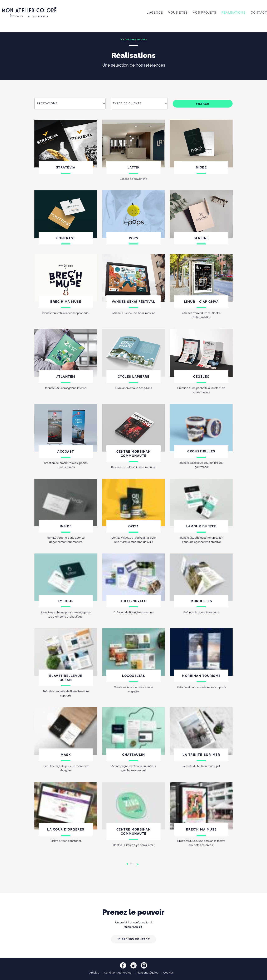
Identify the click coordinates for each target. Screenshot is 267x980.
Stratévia (66, 167)
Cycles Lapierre (134, 376)
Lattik (134, 167)
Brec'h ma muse (66, 301)
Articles (94, 972)
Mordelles (201, 600)
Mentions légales (147, 972)
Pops (133, 238)
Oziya (134, 525)
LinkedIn (133, 964)
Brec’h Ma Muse (201, 828)
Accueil (125, 40)
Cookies (168, 972)
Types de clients (127, 103)
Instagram (144, 964)
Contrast (66, 238)
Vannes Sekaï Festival (134, 301)
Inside (66, 525)
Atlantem (66, 376)
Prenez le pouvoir (133, 911)
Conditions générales (118, 972)
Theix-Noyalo (134, 600)
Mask (66, 754)
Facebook (123, 964)
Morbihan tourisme (201, 675)
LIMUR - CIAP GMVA (201, 301)
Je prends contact (133, 938)
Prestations (47, 103)
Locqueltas (133, 675)
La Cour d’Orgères (66, 828)
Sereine (201, 238)
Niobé (201, 167)
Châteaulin (133, 754)
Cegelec (201, 376)
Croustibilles (201, 451)
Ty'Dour (66, 600)
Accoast (66, 451)
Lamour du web (201, 525)
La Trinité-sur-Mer (201, 754)
